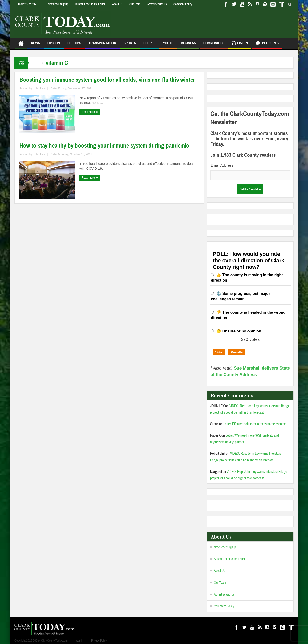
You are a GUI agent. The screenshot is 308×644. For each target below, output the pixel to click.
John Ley (39, 88)
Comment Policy (183, 4)
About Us (117, 4)
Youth (168, 45)
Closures (267, 44)
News (35, 45)
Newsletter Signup (58, 4)
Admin (80, 641)
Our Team (135, 4)
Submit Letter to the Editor (90, 4)
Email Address (222, 165)
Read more (90, 112)
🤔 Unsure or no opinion (239, 331)
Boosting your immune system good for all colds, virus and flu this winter (107, 80)
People (149, 45)
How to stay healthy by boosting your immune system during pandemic (104, 146)
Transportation (102, 45)
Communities (214, 45)
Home (37, 63)
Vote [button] (219, 352)
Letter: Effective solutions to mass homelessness (255, 424)
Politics (74, 45)
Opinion (54, 45)
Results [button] (237, 352)
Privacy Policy (99, 641)
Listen (240, 44)
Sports (130, 45)
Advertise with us (157, 4)
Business (188, 45)
